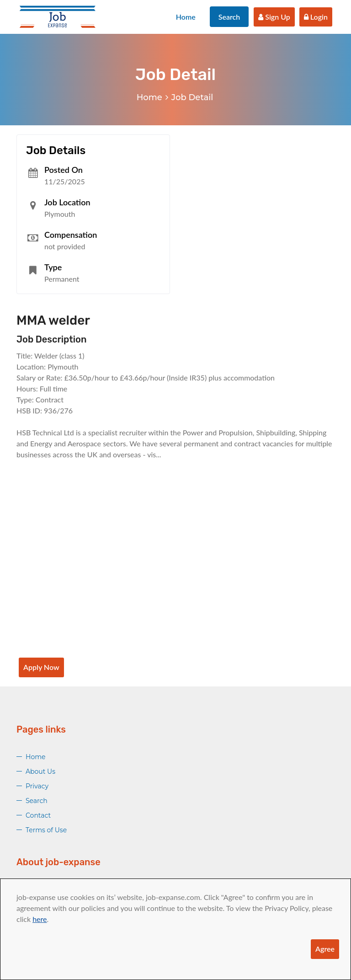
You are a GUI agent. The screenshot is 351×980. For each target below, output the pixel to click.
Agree (325, 949)
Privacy (37, 786)
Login (316, 17)
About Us (40, 771)
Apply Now (41, 667)
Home (186, 17)
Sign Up (274, 17)
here (40, 919)
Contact (38, 815)
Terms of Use (46, 830)
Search (229, 17)
